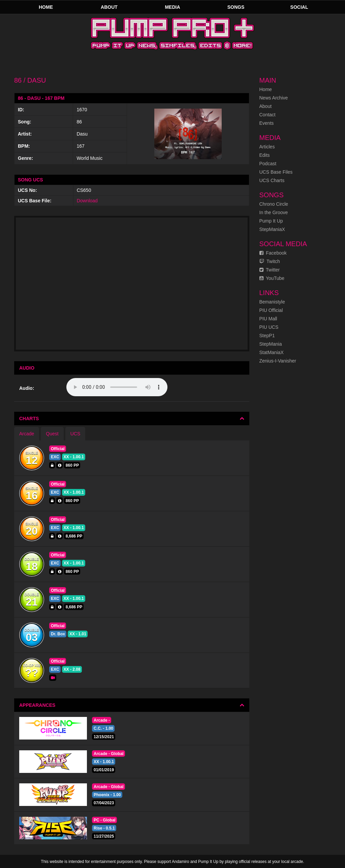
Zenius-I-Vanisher (278, 361)
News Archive (274, 98)
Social (299, 7)
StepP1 (267, 336)
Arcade (27, 434)
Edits (265, 155)
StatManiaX (272, 352)
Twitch (270, 261)
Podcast (268, 164)
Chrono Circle (274, 204)
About (109, 7)
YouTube (272, 278)
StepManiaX (272, 229)
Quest (52, 434)
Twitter (270, 270)
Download (87, 201)
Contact (268, 115)
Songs (236, 7)
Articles (267, 147)
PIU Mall (268, 319)
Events (267, 123)
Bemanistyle (272, 302)
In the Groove (274, 212)
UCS (75, 434)
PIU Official (271, 310)
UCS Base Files (276, 172)
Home (46, 7)
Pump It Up (271, 221)
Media (172, 7)
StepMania (271, 344)
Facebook (273, 253)
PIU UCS (269, 327)
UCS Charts (272, 180)
